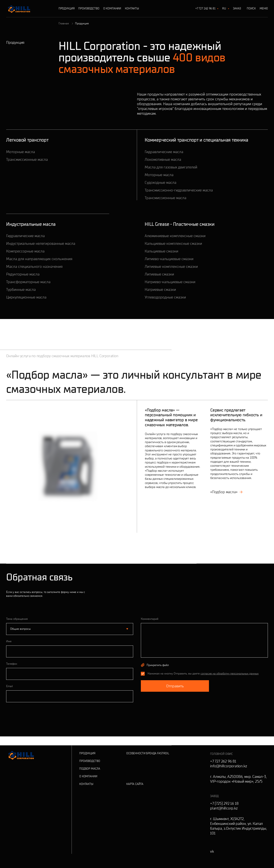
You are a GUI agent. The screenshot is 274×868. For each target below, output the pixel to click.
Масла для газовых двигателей (171, 167)
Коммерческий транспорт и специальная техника (196, 140)
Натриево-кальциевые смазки (170, 282)
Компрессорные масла (25, 251)
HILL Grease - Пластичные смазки (180, 224)
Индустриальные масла (31, 224)
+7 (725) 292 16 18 (224, 803)
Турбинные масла (21, 289)
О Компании (112, 8)
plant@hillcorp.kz (224, 808)
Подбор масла (90, 769)
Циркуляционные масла (26, 297)
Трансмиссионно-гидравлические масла (179, 190)
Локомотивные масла (163, 159)
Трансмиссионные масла (27, 159)
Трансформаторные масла (28, 282)
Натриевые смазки (160, 289)
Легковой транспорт (27, 140)
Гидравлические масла (164, 152)
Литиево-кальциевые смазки (169, 259)
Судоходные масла (161, 182)
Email (9, 686)
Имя (9, 641)
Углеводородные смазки (165, 297)
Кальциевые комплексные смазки (173, 243)
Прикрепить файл (158, 665)
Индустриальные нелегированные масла (41, 243)
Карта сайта (135, 784)
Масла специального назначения (34, 266)
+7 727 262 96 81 (205, 8)
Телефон (12, 664)
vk (212, 851)
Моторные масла (21, 152)
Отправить (175, 686)
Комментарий (150, 619)
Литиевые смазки (159, 274)
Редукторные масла (23, 274)
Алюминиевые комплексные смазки (175, 236)
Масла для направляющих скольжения (39, 259)
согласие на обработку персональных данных (230, 673)
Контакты (132, 8)
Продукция (67, 8)
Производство (89, 8)
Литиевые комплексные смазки (171, 266)
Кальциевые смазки (161, 251)
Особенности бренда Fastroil (148, 753)
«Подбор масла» (226, 492)
